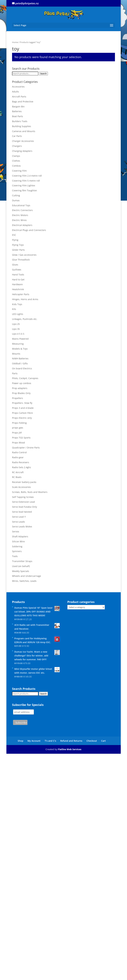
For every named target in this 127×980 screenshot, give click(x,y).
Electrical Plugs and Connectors (29, 230)
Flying (15, 240)
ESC (14, 235)
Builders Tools (20, 121)
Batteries (17, 111)
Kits (14, 309)
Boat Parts (18, 116)
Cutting (16, 195)
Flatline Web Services (70, 749)
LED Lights (18, 314)
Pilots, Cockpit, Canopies (25, 378)
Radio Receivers (21, 462)
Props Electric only (22, 418)
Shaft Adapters (20, 536)
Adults (16, 92)
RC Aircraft (18, 472)
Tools (15, 556)
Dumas (16, 200)
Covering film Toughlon (25, 190)
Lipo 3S (16, 329)
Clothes (16, 161)
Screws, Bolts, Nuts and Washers (30, 492)
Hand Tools (18, 275)
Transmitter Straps (22, 561)
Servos (16, 531)
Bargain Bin (18, 106)
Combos (16, 166)
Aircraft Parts (19, 97)
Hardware (17, 284)
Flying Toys (18, 245)
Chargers (17, 146)
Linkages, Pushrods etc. (25, 319)
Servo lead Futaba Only (25, 507)
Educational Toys (21, 205)
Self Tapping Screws (23, 497)
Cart (103, 741)
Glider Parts (18, 250)
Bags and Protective (23, 102)
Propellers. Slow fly (22, 403)
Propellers (18, 398)
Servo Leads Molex (22, 527)
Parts (15, 373)
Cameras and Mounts (24, 131)
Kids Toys (17, 304)
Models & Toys (20, 349)
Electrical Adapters (22, 225)
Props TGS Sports (21, 438)
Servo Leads (18, 522)
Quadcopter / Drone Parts (26, 448)
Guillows (17, 270)
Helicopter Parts (21, 294)
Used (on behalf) (21, 566)
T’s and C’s (50, 741)
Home (15, 42)
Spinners (17, 551)
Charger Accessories (23, 141)
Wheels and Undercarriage (27, 576)
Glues (15, 265)
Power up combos (22, 383)
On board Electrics (22, 368)
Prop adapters (20, 388)
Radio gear (18, 457)
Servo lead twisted (22, 512)
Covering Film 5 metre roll (26, 181)
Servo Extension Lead (23, 502)
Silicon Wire (18, 541)
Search (43, 74)
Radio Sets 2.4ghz (22, 467)
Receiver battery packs (24, 482)
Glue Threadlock (21, 260)
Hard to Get (18, 280)
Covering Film (19, 171)
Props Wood (18, 443)
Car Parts (17, 136)
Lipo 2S (16, 324)
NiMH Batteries (20, 358)
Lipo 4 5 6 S (18, 334)
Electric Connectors (22, 210)
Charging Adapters (22, 151)
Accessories (18, 87)
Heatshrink (18, 289)
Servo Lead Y (19, 517)
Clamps (16, 156)
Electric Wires (19, 220)
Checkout (92, 741)
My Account (34, 741)
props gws (18, 428)
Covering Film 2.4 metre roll (27, 176)
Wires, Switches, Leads (24, 581)
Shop (20, 741)
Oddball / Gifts (20, 363)
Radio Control (19, 452)
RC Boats (17, 477)
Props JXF (17, 433)
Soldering (17, 546)
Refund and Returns (71, 741)
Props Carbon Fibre (22, 413)
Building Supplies (22, 126)
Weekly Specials (21, 571)
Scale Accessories (21, 487)
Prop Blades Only (21, 393)
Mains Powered (20, 339)
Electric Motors (20, 215)
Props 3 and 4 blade (23, 408)
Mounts (16, 354)
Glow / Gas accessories (24, 255)
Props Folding (19, 423)
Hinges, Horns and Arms (25, 299)
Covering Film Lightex (24, 185)
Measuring (18, 344)
